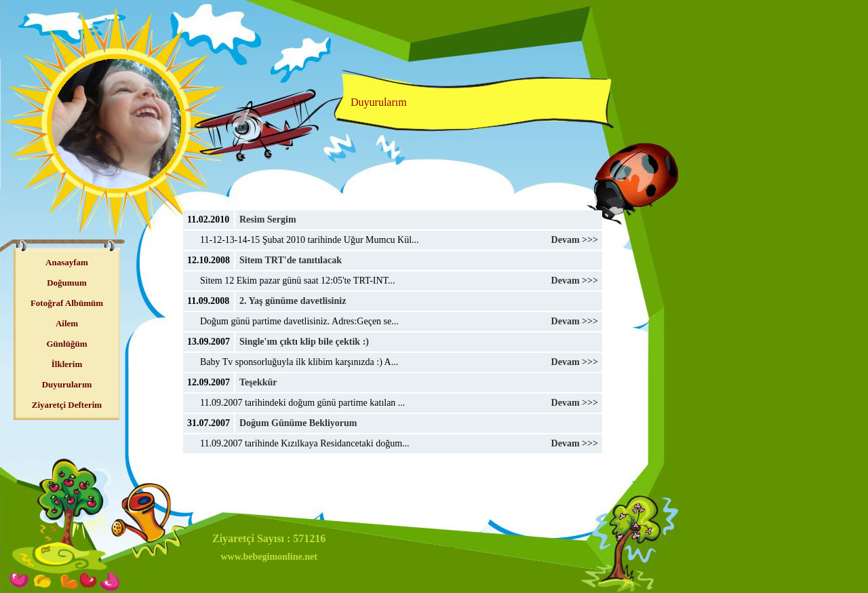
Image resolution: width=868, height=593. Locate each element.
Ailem (67, 323)
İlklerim (67, 364)
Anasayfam (67, 262)
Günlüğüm (67, 344)
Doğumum (67, 283)
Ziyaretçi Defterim (67, 405)
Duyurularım (67, 384)
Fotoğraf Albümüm (67, 303)
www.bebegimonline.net (269, 557)
